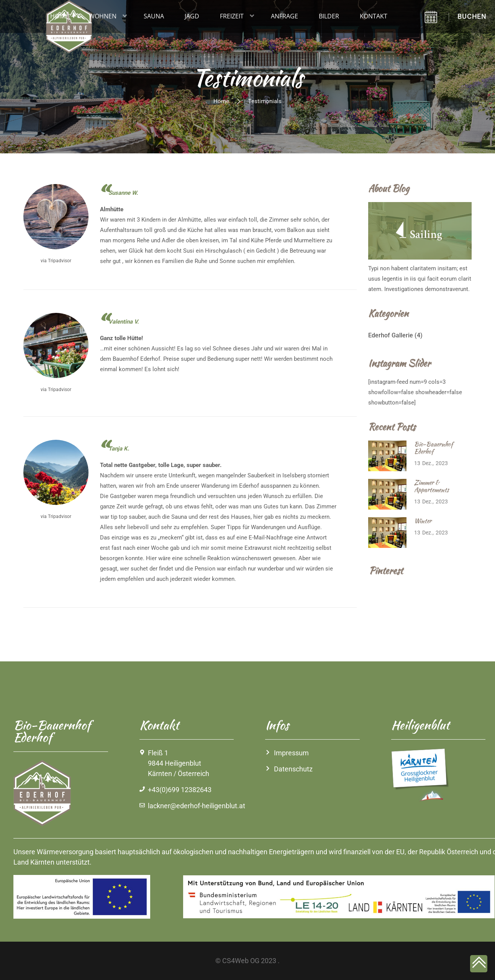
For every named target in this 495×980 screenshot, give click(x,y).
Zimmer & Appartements (432, 486)
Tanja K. (119, 449)
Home (221, 101)
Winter (423, 521)
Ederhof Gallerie (391, 335)
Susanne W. (123, 193)
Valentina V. (124, 322)
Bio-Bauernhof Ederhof (433, 448)
